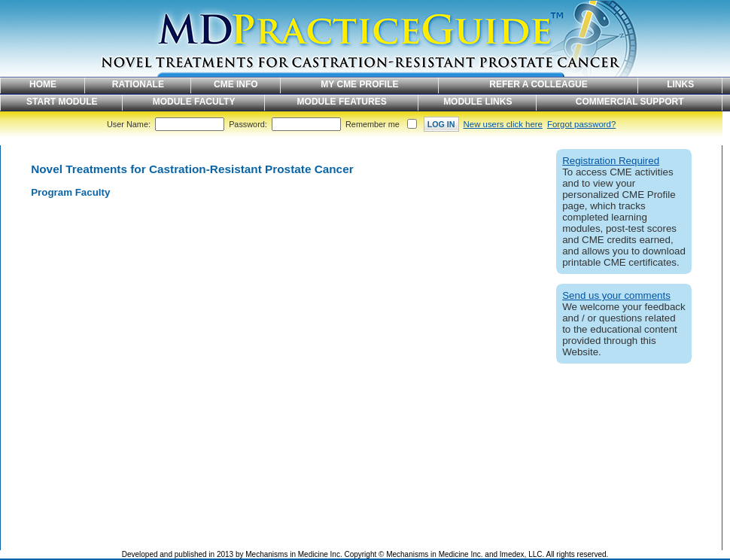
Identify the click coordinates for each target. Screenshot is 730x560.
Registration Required (611, 161)
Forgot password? (581, 124)
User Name (128, 124)
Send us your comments (616, 295)
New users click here (503, 124)
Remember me (373, 124)
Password (247, 124)
